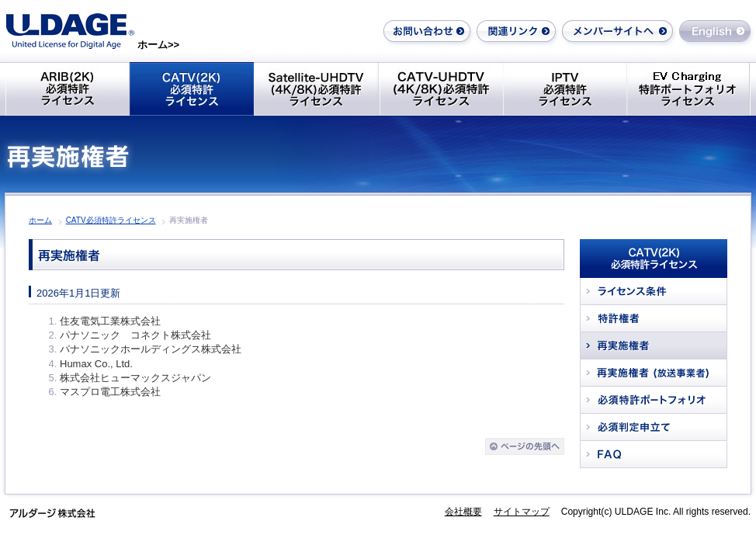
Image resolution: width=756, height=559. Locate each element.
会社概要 (463, 512)
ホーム (40, 220)
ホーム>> (158, 45)
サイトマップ (522, 512)
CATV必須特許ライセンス (111, 220)
